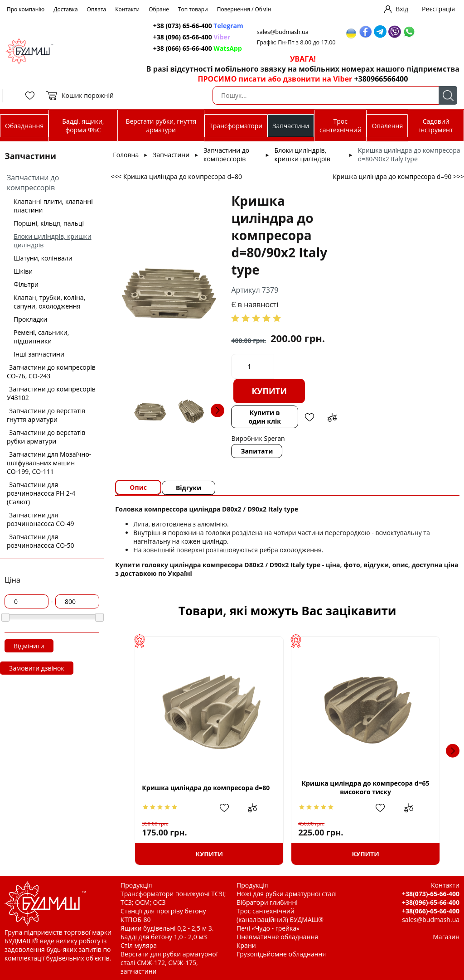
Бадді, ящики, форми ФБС (83, 126)
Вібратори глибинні (267, 902)
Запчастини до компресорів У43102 (51, 393)
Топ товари (193, 9)
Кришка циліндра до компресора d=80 (206, 788)
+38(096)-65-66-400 (431, 902)
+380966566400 (381, 79)
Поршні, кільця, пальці (49, 223)
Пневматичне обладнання (277, 937)
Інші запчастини (39, 354)
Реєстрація (438, 9)
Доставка (65, 9)
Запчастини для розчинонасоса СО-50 (41, 541)
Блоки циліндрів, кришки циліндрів (302, 154)
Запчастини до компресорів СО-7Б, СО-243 (51, 372)
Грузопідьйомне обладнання (281, 954)
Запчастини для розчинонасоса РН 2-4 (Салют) (41, 493)
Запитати (257, 451)
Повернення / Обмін (244, 9)
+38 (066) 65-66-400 (198, 48)
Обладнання (24, 126)
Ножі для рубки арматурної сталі (287, 894)
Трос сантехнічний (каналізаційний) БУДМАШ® (280, 915)
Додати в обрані (309, 417)
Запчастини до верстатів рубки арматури (46, 437)
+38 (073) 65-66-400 (198, 26)
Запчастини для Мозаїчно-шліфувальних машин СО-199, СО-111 (49, 463)
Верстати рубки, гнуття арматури (161, 126)
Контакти (127, 9)
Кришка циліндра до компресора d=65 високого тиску (366, 787)
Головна (126, 155)
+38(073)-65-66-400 (431, 894)
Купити (269, 391)
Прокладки (30, 319)
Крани (246, 945)
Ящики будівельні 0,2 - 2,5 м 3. (167, 928)
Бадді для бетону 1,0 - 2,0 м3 (164, 937)
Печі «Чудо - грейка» (268, 928)
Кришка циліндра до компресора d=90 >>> (398, 176)
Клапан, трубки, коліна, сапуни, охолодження (49, 302)
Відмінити (29, 646)
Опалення (387, 126)
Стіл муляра (139, 945)
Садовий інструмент (436, 126)
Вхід (402, 9)
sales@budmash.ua (283, 32)
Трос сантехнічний (341, 126)
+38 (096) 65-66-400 (192, 37)
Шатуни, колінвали (43, 258)
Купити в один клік (265, 417)
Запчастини (291, 126)
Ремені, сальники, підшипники (41, 337)
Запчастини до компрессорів (33, 183)
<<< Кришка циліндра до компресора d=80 (176, 176)
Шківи (23, 271)
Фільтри (26, 284)
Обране (159, 9)
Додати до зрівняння (332, 417)
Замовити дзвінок (37, 668)
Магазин (446, 937)
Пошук (448, 95)
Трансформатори (236, 126)
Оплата (97, 9)
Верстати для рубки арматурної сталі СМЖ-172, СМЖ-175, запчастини (169, 963)
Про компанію (26, 9)
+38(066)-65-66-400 (431, 911)
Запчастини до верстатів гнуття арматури (46, 415)
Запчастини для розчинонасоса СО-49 (41, 519)
